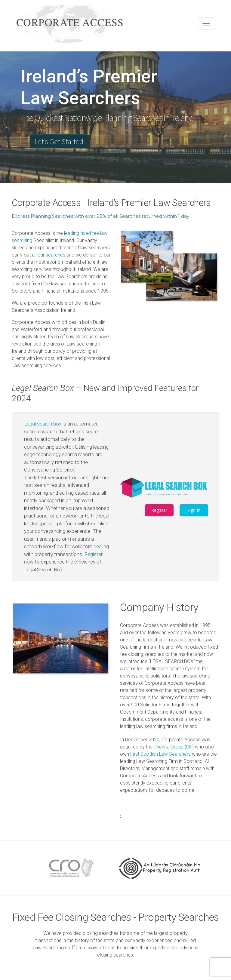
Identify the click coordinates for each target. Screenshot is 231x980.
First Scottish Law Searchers (160, 754)
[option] (69, 868)
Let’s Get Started (59, 141)
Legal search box (43, 424)
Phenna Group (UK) (174, 747)
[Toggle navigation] (206, 23)
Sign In (194, 510)
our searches (51, 255)
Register (159, 510)
